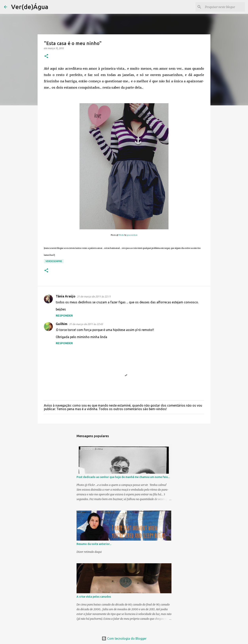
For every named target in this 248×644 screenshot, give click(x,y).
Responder (64, 316)
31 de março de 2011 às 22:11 (94, 296)
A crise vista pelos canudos (94, 597)
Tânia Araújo (66, 296)
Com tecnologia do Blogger (124, 638)
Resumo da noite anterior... (94, 544)
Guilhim (62, 324)
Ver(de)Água (30, 7)
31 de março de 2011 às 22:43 (86, 324)
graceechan (132, 235)
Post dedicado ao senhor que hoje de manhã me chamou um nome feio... (123, 477)
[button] (46, 56)
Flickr (122, 235)
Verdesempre (54, 261)
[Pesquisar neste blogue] (224, 7)
